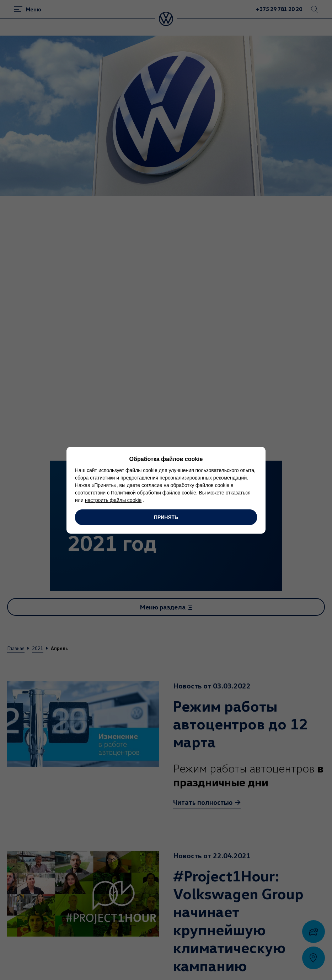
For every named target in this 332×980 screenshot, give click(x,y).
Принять (166, 517)
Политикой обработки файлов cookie (154, 493)
